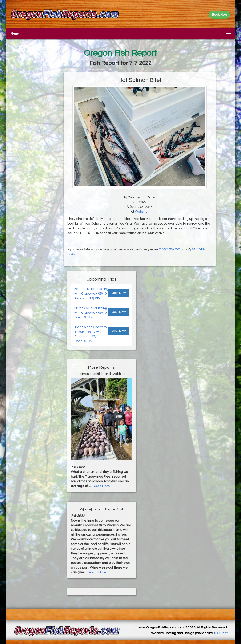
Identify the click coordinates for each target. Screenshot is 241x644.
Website (141, 212)
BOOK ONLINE (169, 249)
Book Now (118, 293)
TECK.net (221, 633)
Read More (101, 486)
